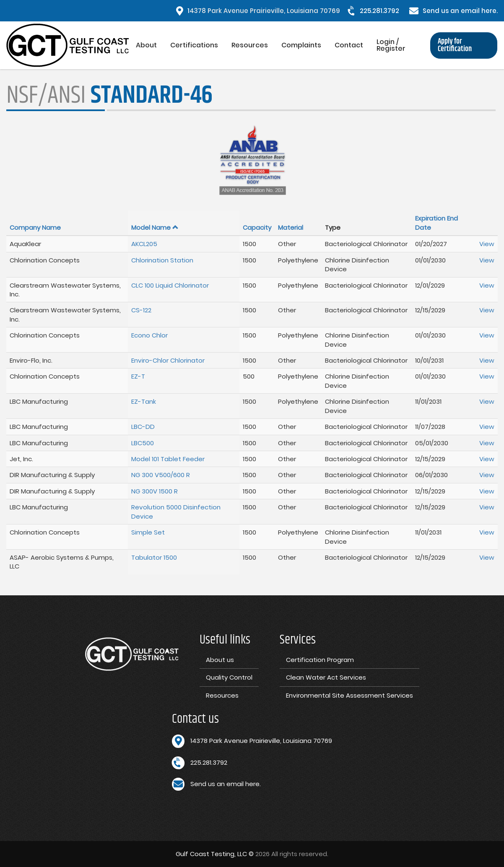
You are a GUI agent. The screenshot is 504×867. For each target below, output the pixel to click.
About (146, 45)
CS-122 (141, 310)
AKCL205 (144, 244)
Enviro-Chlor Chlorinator (168, 360)
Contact (349, 45)
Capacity (257, 227)
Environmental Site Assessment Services (349, 695)
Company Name (35, 227)
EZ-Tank (144, 401)
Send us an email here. (460, 11)
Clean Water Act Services (326, 677)
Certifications (194, 45)
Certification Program (320, 660)
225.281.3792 (379, 11)
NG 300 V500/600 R (161, 475)
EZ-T (138, 376)
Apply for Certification (455, 45)
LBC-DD (143, 427)
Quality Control (229, 677)
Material (291, 227)
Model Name (155, 227)
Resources (250, 45)
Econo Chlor (149, 335)
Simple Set (148, 532)
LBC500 (143, 443)
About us (220, 660)
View (487, 244)
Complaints (301, 45)
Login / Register (391, 45)
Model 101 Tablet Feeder (168, 459)
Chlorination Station (162, 260)
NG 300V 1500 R (155, 491)
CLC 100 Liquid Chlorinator (170, 285)
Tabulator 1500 (154, 557)
